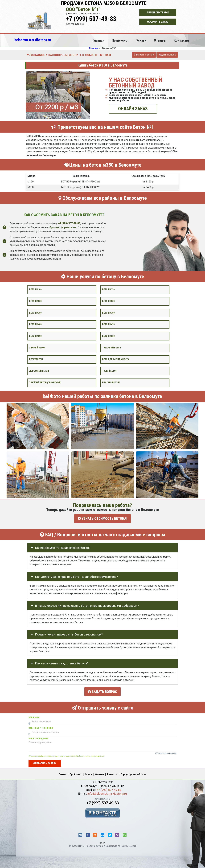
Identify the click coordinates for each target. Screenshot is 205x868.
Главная (98, 40)
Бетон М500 (35, 336)
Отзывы (160, 40)
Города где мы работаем (134, 773)
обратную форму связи (62, 227)
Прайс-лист (120, 40)
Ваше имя (34, 716)
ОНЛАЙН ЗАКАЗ (133, 109)
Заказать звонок (144, 55)
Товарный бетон (112, 348)
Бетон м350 (108, 290)
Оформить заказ (158, 22)
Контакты (181, 40)
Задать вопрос (167, 55)
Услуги (141, 40)
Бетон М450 (108, 324)
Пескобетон (36, 359)
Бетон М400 (35, 324)
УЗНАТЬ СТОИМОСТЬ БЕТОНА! (102, 519)
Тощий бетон (110, 371)
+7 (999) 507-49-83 (91, 19)
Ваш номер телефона (41, 727)
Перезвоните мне (158, 13)
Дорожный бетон (39, 371)
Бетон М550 (108, 336)
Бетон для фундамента (116, 359)
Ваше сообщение (38, 737)
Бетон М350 (108, 313)
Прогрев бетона (111, 383)
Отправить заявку (45, 762)
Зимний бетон (37, 348)
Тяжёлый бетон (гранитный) (45, 383)
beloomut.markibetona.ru (33, 40)
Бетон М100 (35, 290)
